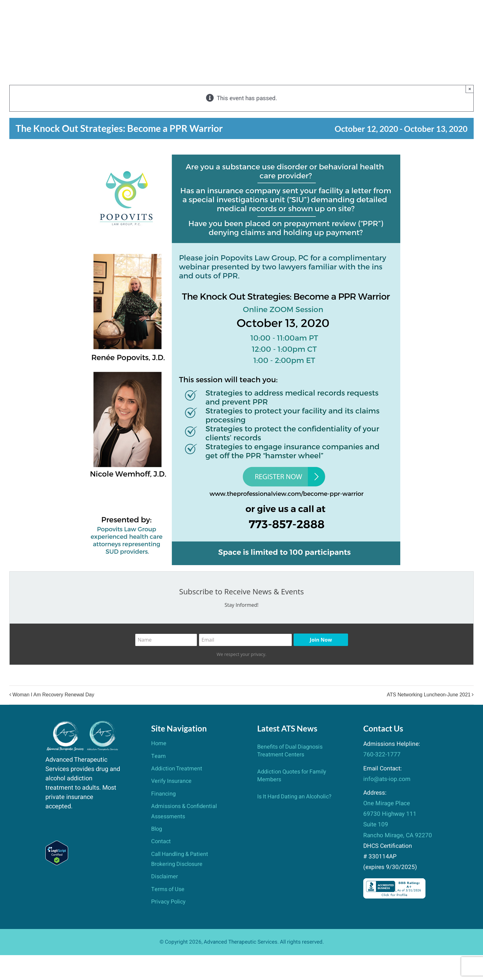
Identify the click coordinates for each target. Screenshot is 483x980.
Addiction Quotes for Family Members (292, 776)
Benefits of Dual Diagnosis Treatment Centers (290, 751)
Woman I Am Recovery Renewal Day (53, 695)
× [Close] (470, 89)
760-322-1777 (382, 755)
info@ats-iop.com (387, 779)
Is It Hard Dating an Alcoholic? (294, 797)
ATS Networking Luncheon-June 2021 (429, 695)
